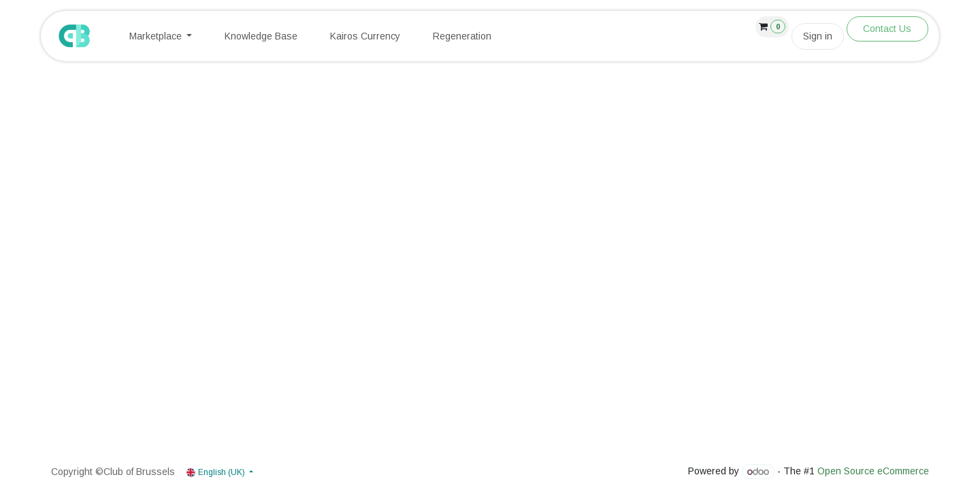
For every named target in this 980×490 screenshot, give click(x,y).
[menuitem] (161, 36)
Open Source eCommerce (873, 472)
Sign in (818, 36)
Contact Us (887, 29)
